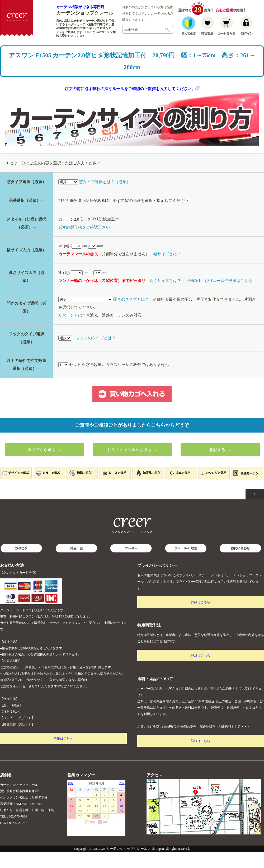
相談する (217, 466)
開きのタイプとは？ (131, 315)
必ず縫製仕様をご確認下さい (84, 243)
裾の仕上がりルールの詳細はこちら (221, 296)
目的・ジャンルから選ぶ (129, 466)
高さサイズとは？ (165, 296)
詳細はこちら (63, 754)
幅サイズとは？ (167, 270)
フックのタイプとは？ (96, 354)
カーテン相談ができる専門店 (80, 7)
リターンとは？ (72, 331)
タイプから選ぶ (42, 466)
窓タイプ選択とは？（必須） (105, 198)
